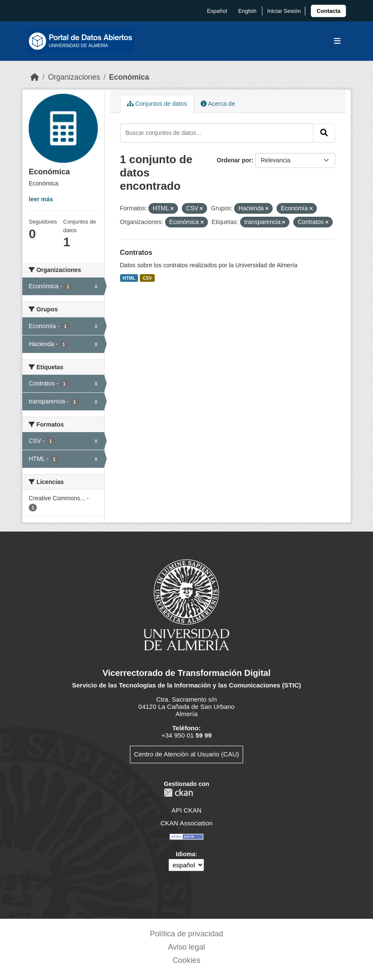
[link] (328, 11)
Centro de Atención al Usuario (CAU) (186, 754)
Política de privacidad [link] (186, 934)
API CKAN (186, 810)
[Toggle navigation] (337, 41)
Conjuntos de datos (157, 104)
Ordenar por (234, 160)
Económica (129, 77)
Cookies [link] (186, 960)
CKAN (178, 793)
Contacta (328, 11)
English (248, 11)
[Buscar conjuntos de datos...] (217, 133)
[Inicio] (35, 77)
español (217, 11)
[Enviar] (324, 133)
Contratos (136, 252)
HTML (129, 278)
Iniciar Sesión (284, 11)
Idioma (185, 854)
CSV (147, 278)
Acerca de (218, 104)
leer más (41, 199)
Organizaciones (74, 77)
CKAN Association (186, 823)
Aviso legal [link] (187, 947)
